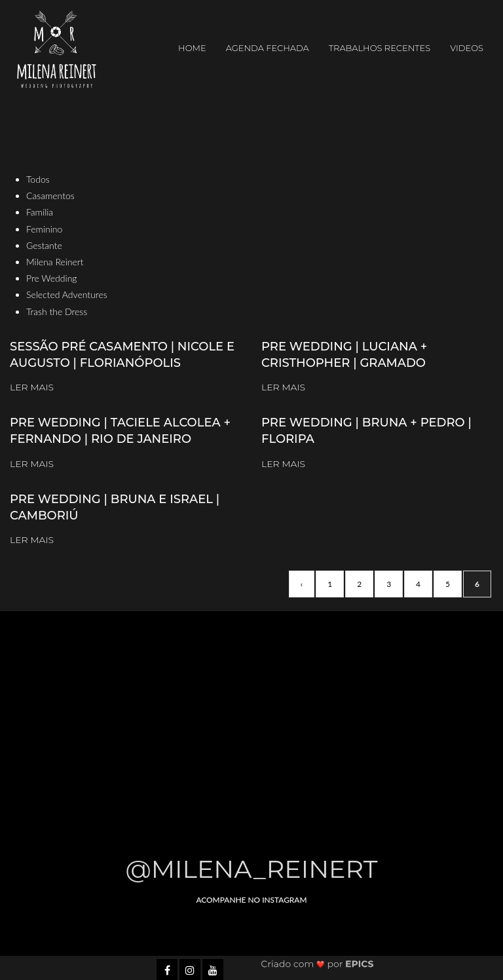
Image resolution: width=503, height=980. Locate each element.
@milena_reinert (252, 869)
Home (192, 48)
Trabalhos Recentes (380, 48)
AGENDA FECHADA (268, 48)
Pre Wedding (52, 278)
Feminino (44, 229)
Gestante (44, 245)
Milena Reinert (55, 262)
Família (40, 212)
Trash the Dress (57, 311)
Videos (467, 48)
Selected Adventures (67, 294)
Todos (38, 179)
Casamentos (50, 196)
